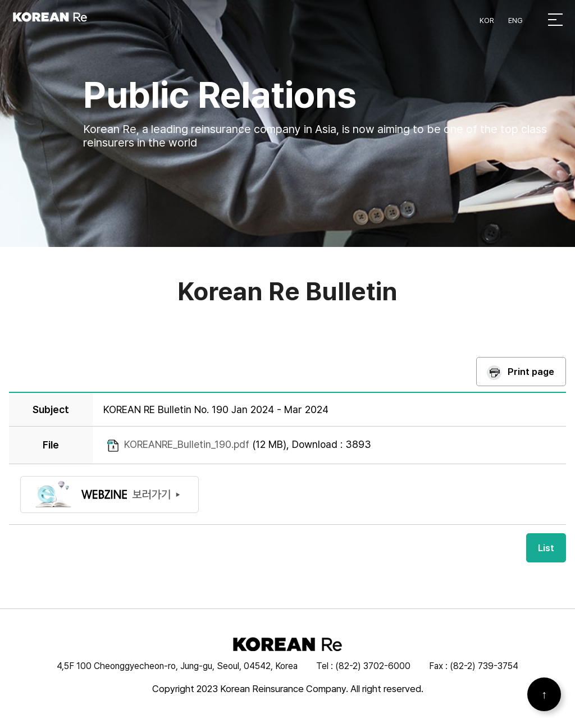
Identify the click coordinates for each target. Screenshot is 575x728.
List (546, 548)
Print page (531, 373)
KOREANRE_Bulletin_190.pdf (187, 445)
